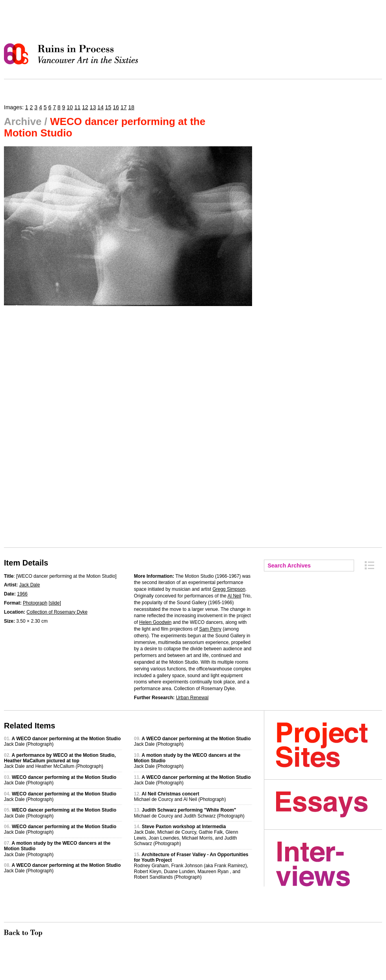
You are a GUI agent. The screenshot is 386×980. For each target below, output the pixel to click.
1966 (22, 594)
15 (108, 107)
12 (85, 107)
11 (78, 107)
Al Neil (234, 596)
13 (93, 107)
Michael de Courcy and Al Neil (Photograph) (180, 797)
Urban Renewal (192, 698)
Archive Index (369, 565)
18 (131, 107)
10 (70, 107)
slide (55, 603)
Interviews (329, 864)
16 (116, 107)
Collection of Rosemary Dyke (57, 612)
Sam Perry (210, 629)
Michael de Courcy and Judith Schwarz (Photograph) (189, 813)
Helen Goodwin (155, 622)
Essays (329, 805)
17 (124, 107)
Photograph (35, 603)
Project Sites (329, 745)
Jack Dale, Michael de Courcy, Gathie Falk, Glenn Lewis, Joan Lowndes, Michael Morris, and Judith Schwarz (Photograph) (186, 835)
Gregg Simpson (229, 589)
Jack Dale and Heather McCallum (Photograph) (60, 761)
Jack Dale (30, 585)
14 (100, 107)
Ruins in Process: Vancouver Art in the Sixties (73, 54)
